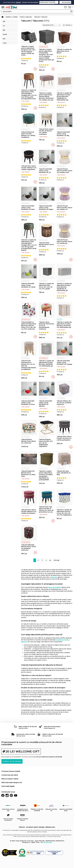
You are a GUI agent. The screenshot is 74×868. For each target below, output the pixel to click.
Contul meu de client (10, 775)
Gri (4, 26)
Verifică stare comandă (47, 3)
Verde (5, 34)
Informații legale (8, 786)
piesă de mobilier (54, 587)
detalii (25, 2)
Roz (4, 39)
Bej (4, 30)
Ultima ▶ (56, 560)
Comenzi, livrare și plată (11, 771)
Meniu (3, 7)
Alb (4, 21)
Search (71, 11)
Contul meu (61, 7)
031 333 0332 (66, 2)
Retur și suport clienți (10, 779)
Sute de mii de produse (52, 727)
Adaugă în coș (35, 69)
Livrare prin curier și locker (26, 734)
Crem (5, 43)
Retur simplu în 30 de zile (28, 727)
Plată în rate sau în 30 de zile (53, 734)
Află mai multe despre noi (12, 783)
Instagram (7, 795)
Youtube (16, 795)
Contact (57, 2)
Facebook (3, 795)
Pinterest (11, 795)
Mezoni (54, 577)
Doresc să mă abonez (12, 761)
